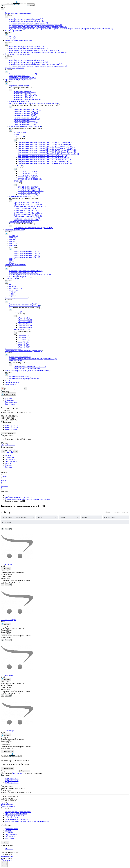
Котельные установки (13, 31)
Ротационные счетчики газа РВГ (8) (26, 212)
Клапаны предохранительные (16, 265)
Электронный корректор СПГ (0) (25, 96)
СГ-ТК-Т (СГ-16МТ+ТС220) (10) (30, 179)
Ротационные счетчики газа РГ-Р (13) (27, 210)
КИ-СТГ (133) (19, 136)
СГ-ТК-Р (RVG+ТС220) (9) (27, 175)
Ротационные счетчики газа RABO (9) (27, 220)
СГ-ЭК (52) (18, 181)
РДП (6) (12, 259)
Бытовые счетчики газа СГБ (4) (25, 121)
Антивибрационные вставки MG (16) (27, 369)
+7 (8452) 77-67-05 (12, 428)
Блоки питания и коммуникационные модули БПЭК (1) (33, 228)
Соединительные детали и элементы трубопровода (23, 351)
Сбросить (108, 512)
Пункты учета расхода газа (15, 68)
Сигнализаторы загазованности (16, 298)
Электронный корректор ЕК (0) (25, 94)
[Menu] (3, 5)
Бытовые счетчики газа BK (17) (25, 115)
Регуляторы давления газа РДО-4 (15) (27, 257)
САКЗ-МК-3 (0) (23, 343)
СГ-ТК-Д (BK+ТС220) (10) (27, 171)
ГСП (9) (16, 134)
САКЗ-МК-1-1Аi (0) (25, 322)
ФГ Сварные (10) (15, 288)
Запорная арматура (12, 382)
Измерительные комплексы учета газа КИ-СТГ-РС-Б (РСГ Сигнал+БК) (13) (45, 146)
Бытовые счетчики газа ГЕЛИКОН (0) (27, 111)
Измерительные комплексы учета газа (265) (25, 126)
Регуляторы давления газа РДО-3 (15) (27, 255)
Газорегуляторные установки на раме (19, 40)
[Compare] (10, 529)
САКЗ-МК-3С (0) (24, 347)
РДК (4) (12, 241)
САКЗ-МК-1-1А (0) (25, 320)
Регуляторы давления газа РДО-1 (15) (27, 251)
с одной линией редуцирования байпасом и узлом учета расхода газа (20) (36, 64)
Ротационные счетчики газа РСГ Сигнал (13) (30, 206)
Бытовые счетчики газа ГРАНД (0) (26, 113)
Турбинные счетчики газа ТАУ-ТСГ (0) (28, 204)
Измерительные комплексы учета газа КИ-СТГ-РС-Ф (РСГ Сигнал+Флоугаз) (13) (47, 152)
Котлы (7, 380)
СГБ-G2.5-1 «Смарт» (8, 620)
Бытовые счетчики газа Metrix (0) (26, 109)
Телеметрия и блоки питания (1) (21, 222)
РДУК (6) (13, 263)
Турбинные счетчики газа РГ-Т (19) (26, 203)
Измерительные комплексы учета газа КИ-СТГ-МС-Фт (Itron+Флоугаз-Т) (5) (45, 144)
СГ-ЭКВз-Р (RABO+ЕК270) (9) (29, 193)
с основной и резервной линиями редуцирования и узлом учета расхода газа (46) (38, 27)
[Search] (26, 388)
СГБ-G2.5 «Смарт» (8, 564)
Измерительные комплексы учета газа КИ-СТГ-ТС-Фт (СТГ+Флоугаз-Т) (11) (45, 163)
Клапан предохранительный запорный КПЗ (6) (26, 271)
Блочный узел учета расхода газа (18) (23, 78)
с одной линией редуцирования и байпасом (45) (26, 21)
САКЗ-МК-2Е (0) (24, 341)
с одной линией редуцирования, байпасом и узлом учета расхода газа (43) (36, 25)
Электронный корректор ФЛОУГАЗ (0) (27, 99)
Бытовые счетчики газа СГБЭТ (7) (26, 123)
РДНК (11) (13, 243)
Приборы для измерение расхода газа (18, 80)
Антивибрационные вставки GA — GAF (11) (30, 367)
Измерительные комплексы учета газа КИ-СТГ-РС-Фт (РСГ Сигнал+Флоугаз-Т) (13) (48, 154)
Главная (8, 456)
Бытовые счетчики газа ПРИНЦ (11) (27, 119)
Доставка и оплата (12, 402)
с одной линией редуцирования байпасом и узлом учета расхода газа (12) (36, 50)
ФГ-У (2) (13, 292)
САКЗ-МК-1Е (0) (24, 337)
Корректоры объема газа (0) (19, 86)
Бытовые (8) (18, 312)
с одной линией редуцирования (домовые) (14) (26, 19)
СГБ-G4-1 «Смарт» (8, 731)
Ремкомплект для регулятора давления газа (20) (26, 378)
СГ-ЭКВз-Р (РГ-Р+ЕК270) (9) (28, 187)
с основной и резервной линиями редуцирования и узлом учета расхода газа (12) (38, 52)
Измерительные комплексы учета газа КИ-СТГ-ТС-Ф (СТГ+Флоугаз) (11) (44, 161)
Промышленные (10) (21, 329)
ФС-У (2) (13, 296)
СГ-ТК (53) (18, 165)
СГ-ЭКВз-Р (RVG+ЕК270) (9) (28, 195)
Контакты (9, 398)
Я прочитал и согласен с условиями (22, 773)
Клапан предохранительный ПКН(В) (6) (24, 273)
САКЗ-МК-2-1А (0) (25, 326)
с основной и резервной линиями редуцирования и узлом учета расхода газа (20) (38, 66)
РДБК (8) (13, 238)
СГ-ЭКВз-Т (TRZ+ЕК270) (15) (29, 189)
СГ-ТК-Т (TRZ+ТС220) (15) (28, 177)
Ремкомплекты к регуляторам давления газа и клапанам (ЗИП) (27, 370)
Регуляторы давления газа (14, 230)
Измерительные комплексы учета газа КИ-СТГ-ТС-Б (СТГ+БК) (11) (42, 156)
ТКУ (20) (13, 38)
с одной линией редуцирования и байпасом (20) (26, 60)
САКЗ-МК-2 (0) (23, 339)
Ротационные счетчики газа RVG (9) (27, 218)
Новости (8, 463)
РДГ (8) (12, 240)
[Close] (2, 9)
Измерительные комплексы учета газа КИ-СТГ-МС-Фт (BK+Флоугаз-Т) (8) (45, 142)
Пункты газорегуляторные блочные (18, 54)
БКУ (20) (13, 37)
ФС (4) (12, 294)
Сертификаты (10, 404)
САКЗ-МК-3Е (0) (24, 345)
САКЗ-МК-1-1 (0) (24, 318)
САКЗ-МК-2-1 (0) (24, 324)
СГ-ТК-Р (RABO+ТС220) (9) (28, 173)
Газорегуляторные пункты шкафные (18, 13)
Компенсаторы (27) (16, 361)
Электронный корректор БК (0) (25, 92)
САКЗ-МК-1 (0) (23, 335)
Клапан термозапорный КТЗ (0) (21, 277)
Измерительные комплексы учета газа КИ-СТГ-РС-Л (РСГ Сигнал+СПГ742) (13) (47, 150)
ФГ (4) (12, 284)
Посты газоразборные (13, 349)
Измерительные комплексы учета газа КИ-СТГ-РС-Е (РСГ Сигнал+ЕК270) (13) (46, 148)
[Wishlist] (6, 529)
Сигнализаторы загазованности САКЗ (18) (25, 306)
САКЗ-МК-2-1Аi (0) (25, 327)
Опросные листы (11, 461)
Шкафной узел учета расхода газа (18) (23, 74)
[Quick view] (2, 529)
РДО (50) (13, 245)
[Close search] (2, 389)
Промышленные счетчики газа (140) (22, 197)
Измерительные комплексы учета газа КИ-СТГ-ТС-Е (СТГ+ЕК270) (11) (44, 158)
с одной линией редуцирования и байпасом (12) (26, 46)
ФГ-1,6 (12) (13, 290)
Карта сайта (9, 838)
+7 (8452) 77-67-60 (12, 426)
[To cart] (6, 569)
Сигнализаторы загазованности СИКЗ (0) (24, 304)
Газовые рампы (11, 384)
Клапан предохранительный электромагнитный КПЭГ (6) (30, 275)
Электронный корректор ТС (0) (25, 97)
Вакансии (9, 465)
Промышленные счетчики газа (16, 814)
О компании (9, 457)
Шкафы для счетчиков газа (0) (20, 101)
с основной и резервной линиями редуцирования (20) (29, 62)
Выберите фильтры (121, 512)
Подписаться (25, 771)
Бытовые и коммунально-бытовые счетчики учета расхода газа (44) (34, 103)
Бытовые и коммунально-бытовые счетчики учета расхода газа (28, 499)
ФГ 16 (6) (13, 286)
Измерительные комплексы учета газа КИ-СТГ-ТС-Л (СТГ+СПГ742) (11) (44, 160)
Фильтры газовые (11, 278)
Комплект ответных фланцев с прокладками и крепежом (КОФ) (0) (33, 359)
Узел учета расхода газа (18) (19, 76)
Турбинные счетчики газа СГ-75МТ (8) (28, 216)
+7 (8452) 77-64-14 (12, 429)
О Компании (10, 400)
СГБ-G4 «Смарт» (7, 675)
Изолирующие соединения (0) (20, 357)
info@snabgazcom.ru (8, 445)
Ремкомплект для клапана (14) (20, 377)
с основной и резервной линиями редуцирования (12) (29, 48)
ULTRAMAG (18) (20, 132)
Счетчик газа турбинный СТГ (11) (26, 208)
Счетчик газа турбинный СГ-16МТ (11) (28, 214)
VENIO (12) (14, 236)
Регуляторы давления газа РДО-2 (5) (27, 253)
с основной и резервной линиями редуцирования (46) (29, 23)
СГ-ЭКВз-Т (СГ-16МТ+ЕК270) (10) (31, 191)
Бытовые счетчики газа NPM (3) (25, 117)
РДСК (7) (13, 261)
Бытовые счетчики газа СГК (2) (25, 125)
